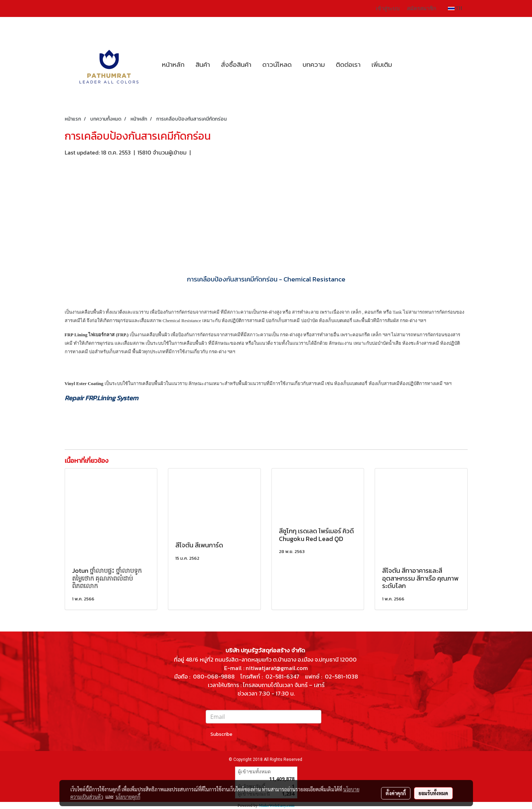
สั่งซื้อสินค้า (236, 65)
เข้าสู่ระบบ (388, 8)
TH (455, 8)
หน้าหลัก (173, 65)
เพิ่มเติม (382, 65)
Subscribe (221, 734)
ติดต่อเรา (348, 65)
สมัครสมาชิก (422, 8)
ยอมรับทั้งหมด (433, 793)
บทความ (314, 65)
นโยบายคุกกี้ (128, 797)
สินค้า (203, 65)
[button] (404, 65)
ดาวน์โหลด (277, 65)
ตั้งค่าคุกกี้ (396, 793)
